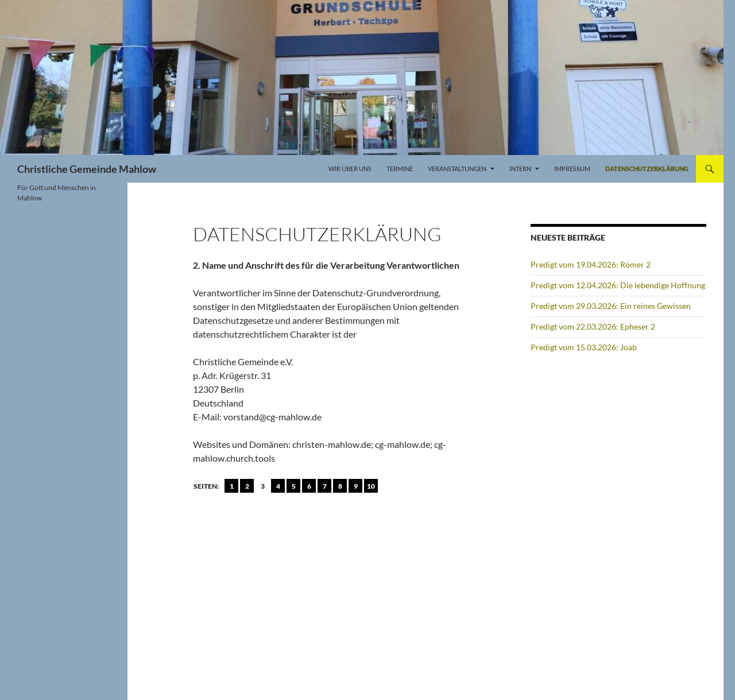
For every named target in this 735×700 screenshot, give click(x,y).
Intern (520, 169)
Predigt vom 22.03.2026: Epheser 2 (593, 326)
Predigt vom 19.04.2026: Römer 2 (591, 264)
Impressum (572, 169)
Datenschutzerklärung (647, 169)
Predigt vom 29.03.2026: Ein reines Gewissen (611, 306)
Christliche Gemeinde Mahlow (87, 169)
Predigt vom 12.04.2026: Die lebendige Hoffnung (618, 285)
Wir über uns (350, 169)
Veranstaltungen (457, 169)
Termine (400, 169)
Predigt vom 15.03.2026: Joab (584, 347)
